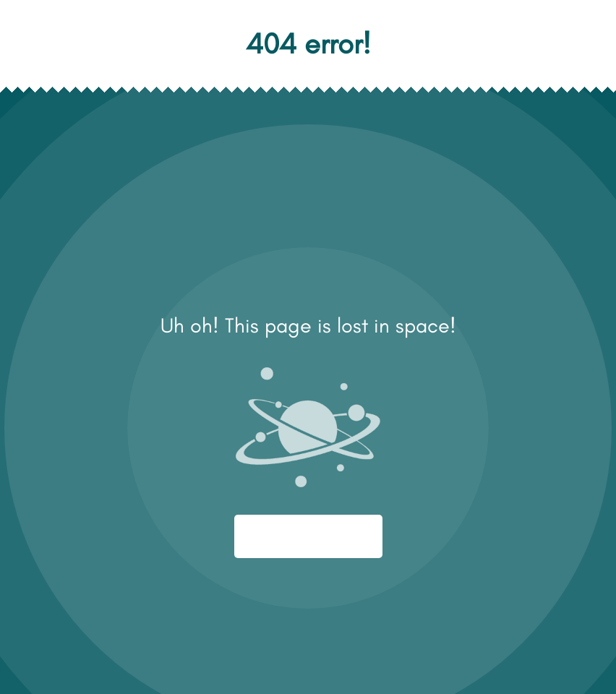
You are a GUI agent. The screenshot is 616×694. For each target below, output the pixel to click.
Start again (308, 536)
